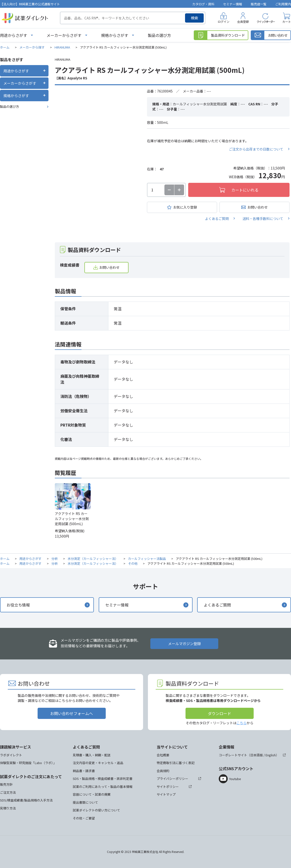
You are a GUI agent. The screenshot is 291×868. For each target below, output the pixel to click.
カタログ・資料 (203, 4)
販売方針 (6, 784)
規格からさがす (115, 35)
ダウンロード (219, 713)
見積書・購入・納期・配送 (92, 755)
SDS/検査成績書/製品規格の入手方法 (26, 800)
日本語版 (257, 755)
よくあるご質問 (217, 219)
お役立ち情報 (18, 605)
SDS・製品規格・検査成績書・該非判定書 (103, 779)
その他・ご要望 (84, 818)
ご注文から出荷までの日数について (256, 149)
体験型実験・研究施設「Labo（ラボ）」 (28, 763)
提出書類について (85, 802)
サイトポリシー (168, 787)
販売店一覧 (259, 4)
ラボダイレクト (11, 755)
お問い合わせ (258, 207)
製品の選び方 (159, 35)
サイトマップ (166, 794)
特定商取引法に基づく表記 (176, 763)
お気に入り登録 (185, 207)
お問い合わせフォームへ (72, 713)
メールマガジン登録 (184, 644)
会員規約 (163, 771)
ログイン (224, 21)
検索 (194, 18)
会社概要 (163, 755)
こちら (242, 723)
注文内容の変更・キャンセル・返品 (98, 763)
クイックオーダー (266, 21)
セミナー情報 (233, 4)
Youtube (235, 779)
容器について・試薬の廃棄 (92, 794)
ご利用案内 (283, 4)
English (271, 755)
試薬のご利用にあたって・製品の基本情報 (103, 787)
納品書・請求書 (84, 771)
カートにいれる (245, 190)
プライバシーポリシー (172, 779)
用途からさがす (14, 35)
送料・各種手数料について (263, 219)
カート (287, 21)
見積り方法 (8, 808)
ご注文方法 (8, 792)
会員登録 (243, 21)
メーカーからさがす (64, 35)
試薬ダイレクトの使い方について (96, 810)
